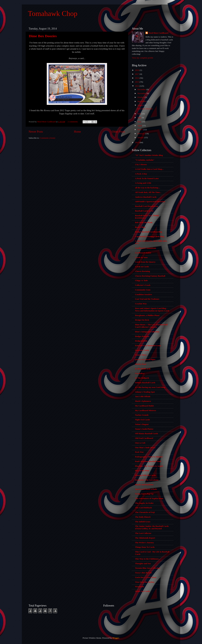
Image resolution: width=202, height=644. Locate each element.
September (142, 101)
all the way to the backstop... (147, 188)
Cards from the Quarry (145, 262)
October (141, 97)
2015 (137, 82)
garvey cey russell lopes (145, 359)
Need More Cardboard (158, 33)
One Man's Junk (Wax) (145, 447)
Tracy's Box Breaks (144, 573)
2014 (137, 86)
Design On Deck (142, 320)
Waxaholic (140, 587)
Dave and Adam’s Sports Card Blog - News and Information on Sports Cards (152, 309)
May (140, 122)
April (140, 126)
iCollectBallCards (143, 369)
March (140, 129)
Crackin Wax (141, 304)
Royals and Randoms (144, 485)
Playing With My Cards (145, 475)
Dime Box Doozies (43, 36)
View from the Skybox (145, 582)
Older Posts (118, 132)
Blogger (116, 638)
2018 (137, 70)
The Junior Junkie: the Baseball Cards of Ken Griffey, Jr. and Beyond (152, 527)
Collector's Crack (143, 285)
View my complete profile (143, 58)
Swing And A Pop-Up (144, 494)
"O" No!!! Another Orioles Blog (149, 155)
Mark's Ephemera (143, 401)
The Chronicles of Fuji (145, 512)
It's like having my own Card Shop (150, 387)
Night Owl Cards (142, 420)
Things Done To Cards (145, 547)
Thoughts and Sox (143, 563)
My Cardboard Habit (144, 406)
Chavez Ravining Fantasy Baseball (150, 276)
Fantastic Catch (142, 350)
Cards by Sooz (141, 257)
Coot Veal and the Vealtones (147, 299)
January (141, 137)
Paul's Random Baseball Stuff (148, 461)
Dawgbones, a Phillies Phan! (147, 315)
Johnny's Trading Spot (145, 392)
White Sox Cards (142, 591)
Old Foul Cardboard (144, 438)
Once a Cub (140, 443)
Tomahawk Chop (53, 13)
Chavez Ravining (143, 271)
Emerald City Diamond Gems (148, 346)
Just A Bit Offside (143, 396)
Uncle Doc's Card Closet (146, 577)
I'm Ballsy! (140, 373)
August (141, 105)
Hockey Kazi (141, 364)
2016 (137, 78)
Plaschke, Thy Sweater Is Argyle (149, 466)
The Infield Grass (143, 522)
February (141, 134)
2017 (137, 74)
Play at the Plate (142, 471)
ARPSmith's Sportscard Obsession (150, 201)
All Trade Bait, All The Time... (148, 192)
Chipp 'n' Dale (141, 280)
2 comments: (73, 122)
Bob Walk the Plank (144, 222)
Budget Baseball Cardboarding (149, 232)
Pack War (139, 452)
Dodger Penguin (142, 336)
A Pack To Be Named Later (147, 178)
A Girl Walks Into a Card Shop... (149, 169)
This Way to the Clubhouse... (148, 559)
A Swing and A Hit (143, 183)
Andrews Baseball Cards (146, 197)
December (142, 89)
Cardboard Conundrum (146, 248)
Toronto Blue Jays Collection (148, 568)
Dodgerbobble (141, 341)
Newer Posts (36, 132)
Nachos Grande (142, 415)
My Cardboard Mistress (146, 410)
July (139, 114)
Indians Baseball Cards (145, 383)
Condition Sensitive (144, 294)
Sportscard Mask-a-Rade (146, 489)
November (142, 93)
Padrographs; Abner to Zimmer (149, 457)
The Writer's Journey (144, 543)
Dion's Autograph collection (147, 332)
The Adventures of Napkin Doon (149, 498)
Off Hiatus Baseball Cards (147, 433)
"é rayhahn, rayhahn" (145, 160)
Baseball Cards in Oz (144, 211)
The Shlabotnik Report (145, 538)
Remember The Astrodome (147, 480)
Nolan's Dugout (142, 424)
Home (77, 132)
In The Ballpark (142, 378)
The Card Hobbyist (144, 508)
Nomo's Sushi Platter (144, 429)
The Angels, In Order (144, 503)
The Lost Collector (143, 533)
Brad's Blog (140, 227)
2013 (137, 142)
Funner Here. (141, 355)
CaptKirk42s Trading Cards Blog (150, 236)
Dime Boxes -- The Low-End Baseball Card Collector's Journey (151, 326)
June (140, 118)
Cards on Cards (142, 267)
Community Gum (143, 290)
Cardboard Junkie (143, 253)
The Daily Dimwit (143, 517)
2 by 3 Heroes (141, 164)
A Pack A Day (141, 174)
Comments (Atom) (47, 138)
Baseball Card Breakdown (147, 206)
